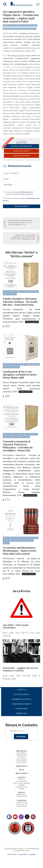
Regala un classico (21, 156)
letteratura (33, 538)
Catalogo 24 (22, 802)
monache (7, 437)
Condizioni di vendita (21, 704)
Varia (21, 789)
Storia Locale (21, 787)
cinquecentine (17, 364)
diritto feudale (32, 291)
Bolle (21, 770)
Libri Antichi (21, 751)
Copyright (32, 854)
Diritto (22, 779)
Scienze (22, 785)
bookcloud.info (26, 858)
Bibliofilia (21, 794)
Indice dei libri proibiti (21, 437)
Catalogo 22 (22, 806)
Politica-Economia (22, 783)
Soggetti (21, 777)
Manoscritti (22, 766)
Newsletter (22, 713)
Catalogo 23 (22, 804)
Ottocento (21, 761)
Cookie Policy (23, 854)
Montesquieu (28, 540)
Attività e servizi (22, 694)
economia (28, 364)
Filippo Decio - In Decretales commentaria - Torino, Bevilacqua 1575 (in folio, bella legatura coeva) (23, 237)
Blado (36, 364)
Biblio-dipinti (22, 773)
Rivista (21, 792)
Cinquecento (22, 755)
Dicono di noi (21, 709)
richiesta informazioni (21, 146)
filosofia (23, 538)
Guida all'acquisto (21, 151)
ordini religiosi (31, 434)
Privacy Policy (12, 854)
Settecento (21, 759)
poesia (6, 543)
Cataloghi (21, 800)
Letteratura (22, 781)
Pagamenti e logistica (21, 699)
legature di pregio (10, 291)
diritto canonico (17, 434)
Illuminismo (16, 540)
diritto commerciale (11, 367)
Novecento (21, 762)
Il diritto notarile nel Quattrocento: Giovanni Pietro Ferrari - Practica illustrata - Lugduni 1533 (20, 222)
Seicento (22, 757)
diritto (22, 291)
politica (14, 538)
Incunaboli (22, 753)
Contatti (21, 690)
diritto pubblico (10, 294)
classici (7, 540)
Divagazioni (22, 796)
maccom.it (15, 858)
